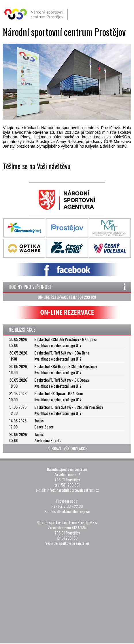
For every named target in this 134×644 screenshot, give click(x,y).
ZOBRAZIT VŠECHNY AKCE (67, 448)
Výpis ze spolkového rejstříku (67, 543)
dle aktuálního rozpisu (73, 511)
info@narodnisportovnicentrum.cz (73, 490)
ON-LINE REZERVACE (53, 297)
